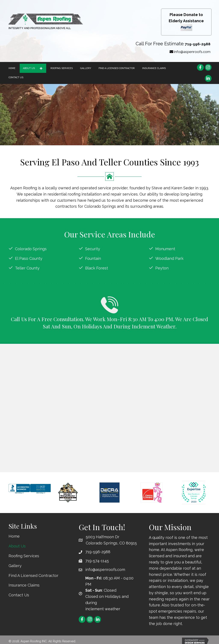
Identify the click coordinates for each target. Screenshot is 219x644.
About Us (17, 546)
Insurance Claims (24, 585)
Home (14, 536)
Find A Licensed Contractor (33, 576)
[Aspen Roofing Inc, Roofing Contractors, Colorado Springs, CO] (30, 494)
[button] (41, 68)
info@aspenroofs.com (192, 52)
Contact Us (19, 595)
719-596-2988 (198, 44)
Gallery (15, 566)
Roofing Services (24, 556)
